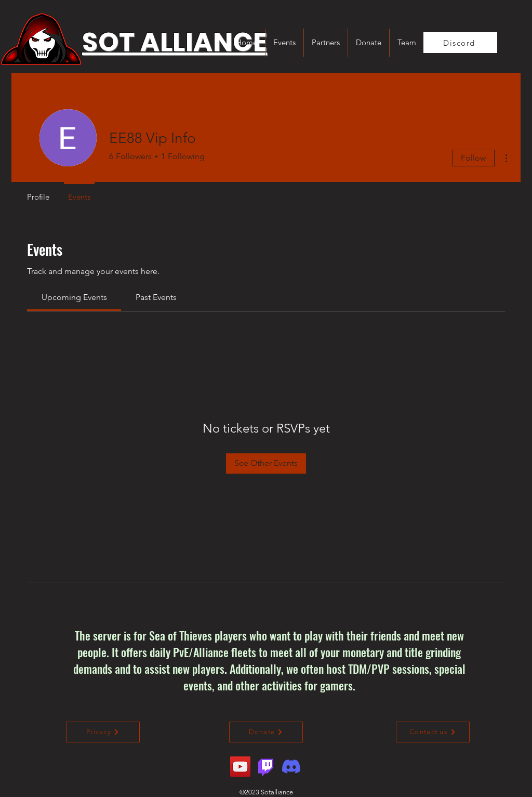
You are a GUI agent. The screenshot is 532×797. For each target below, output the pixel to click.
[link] (74, 297)
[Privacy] (103, 732)
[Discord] (460, 43)
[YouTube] (240, 767)
